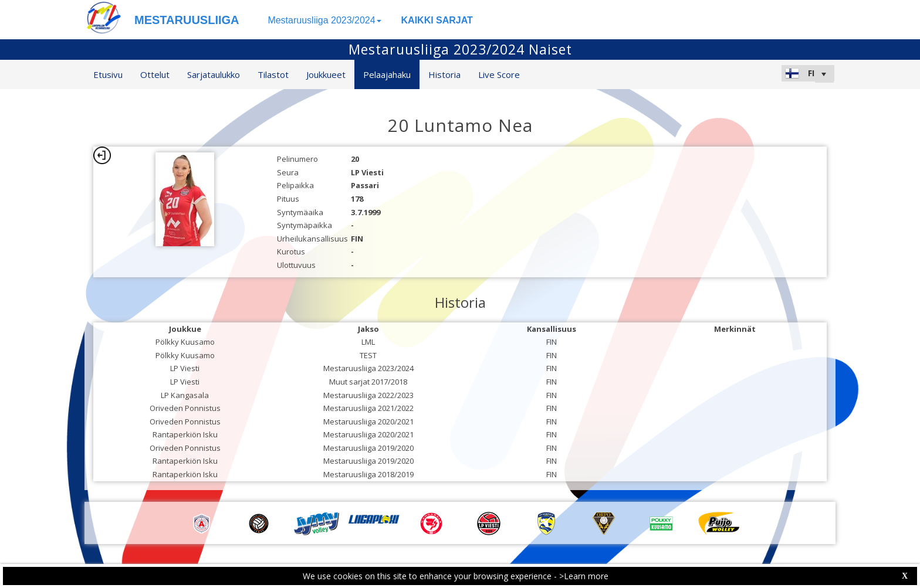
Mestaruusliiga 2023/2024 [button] (324, 20)
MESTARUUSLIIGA (187, 20)
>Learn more (584, 576)
